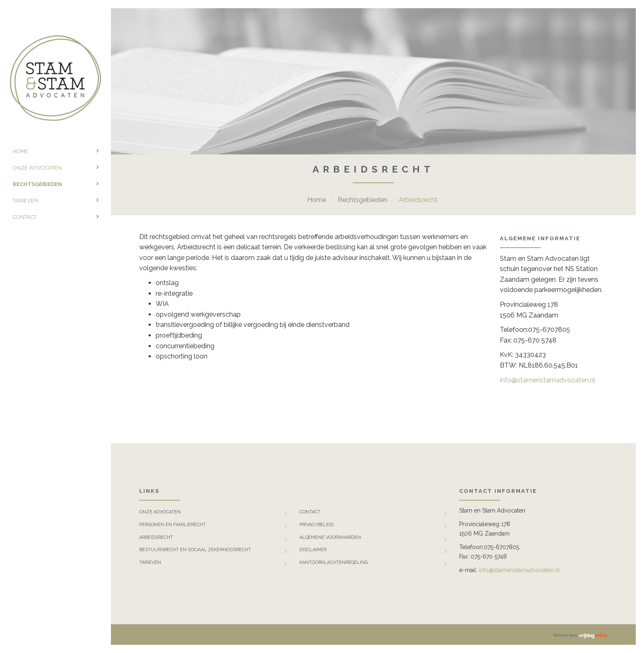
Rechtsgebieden (37, 184)
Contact (25, 217)
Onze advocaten (37, 168)
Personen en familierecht (172, 525)
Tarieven (25, 201)
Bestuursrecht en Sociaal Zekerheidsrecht (195, 550)
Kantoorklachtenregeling (333, 562)
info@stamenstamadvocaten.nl (547, 380)
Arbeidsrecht (156, 537)
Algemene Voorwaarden (330, 537)
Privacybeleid (316, 525)
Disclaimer (313, 550)
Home (21, 151)
